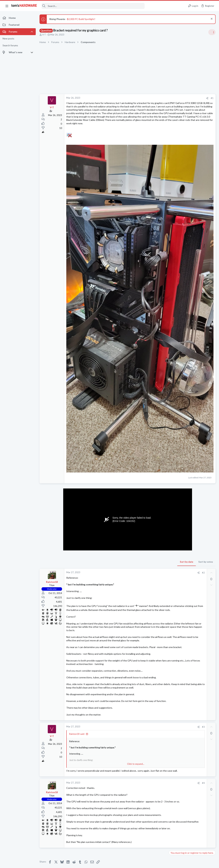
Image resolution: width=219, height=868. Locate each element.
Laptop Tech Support (181, 476)
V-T (44, 35)
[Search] (93, 6)
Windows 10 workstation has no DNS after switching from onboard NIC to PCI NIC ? (193, 429)
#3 (148, 645)
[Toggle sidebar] (212, 32)
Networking (176, 439)
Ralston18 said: (77, 652)
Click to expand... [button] (108, 682)
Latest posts (172, 371)
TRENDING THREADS (176, 199)
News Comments (179, 226)
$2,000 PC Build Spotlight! (81, 19)
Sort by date (132, 450)
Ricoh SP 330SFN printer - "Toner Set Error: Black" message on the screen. (192, 449)
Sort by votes (151, 450)
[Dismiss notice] (211, 19)
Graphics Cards (178, 419)
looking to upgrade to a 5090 (191, 412)
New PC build (183, 260)
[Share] (152, 98)
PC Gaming (176, 309)
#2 (148, 460)
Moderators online (176, 501)
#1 (157, 98)
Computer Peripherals (181, 459)
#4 (148, 704)
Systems (174, 269)
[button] (7, 6)
